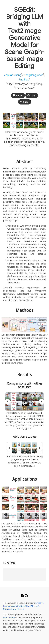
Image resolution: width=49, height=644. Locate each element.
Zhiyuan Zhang (13, 75)
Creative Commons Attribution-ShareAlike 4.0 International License (23, 606)
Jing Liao (24, 79)
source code (9, 617)
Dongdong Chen (33, 75)
